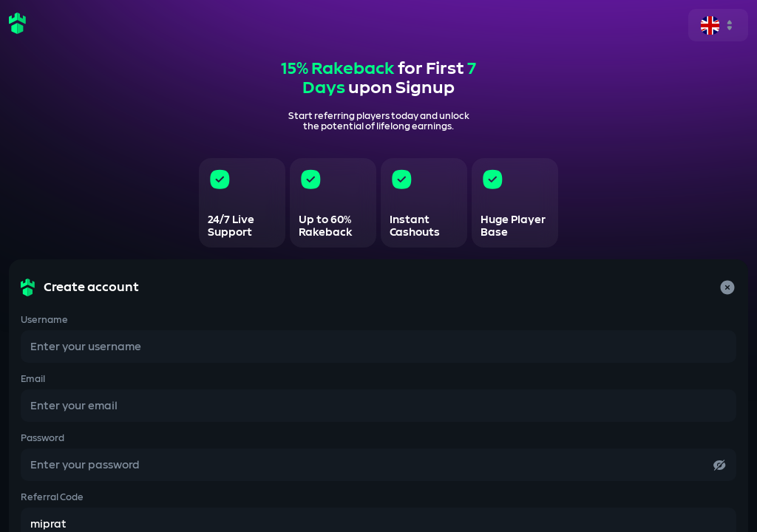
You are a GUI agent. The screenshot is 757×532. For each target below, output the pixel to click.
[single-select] (718, 25)
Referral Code (52, 497)
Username (44, 320)
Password (43, 438)
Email (33, 379)
